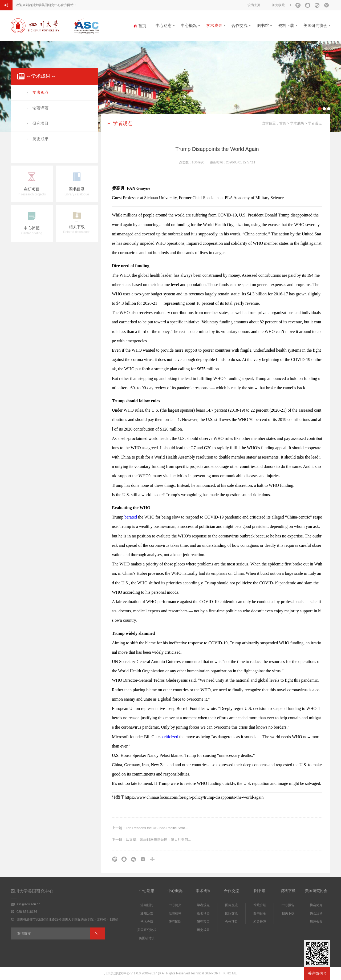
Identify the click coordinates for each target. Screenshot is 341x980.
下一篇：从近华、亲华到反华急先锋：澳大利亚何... (151, 840)
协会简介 (316, 905)
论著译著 (40, 108)
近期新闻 (147, 905)
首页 (283, 123)
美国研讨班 (147, 938)
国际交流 (232, 913)
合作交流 (239, 25)
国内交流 (232, 905)
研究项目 (40, 123)
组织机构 (175, 913)
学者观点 (40, 92)
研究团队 (175, 922)
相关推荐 (260, 922)
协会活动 (316, 913)
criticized (170, 737)
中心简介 (175, 905)
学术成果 (214, 25)
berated (131, 517)
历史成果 (40, 139)
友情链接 (24, 933)
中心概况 (189, 25)
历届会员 (316, 922)
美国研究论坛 (147, 930)
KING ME (230, 973)
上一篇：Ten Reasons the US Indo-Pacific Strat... (150, 828)
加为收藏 (278, 5)
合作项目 (232, 922)
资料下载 (286, 25)
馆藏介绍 (260, 905)
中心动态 (164, 25)
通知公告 (147, 913)
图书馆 (263, 25)
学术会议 (147, 922)
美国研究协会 (315, 25)
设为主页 (254, 5)
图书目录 (260, 913)
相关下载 (288, 913)
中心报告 (288, 905)
